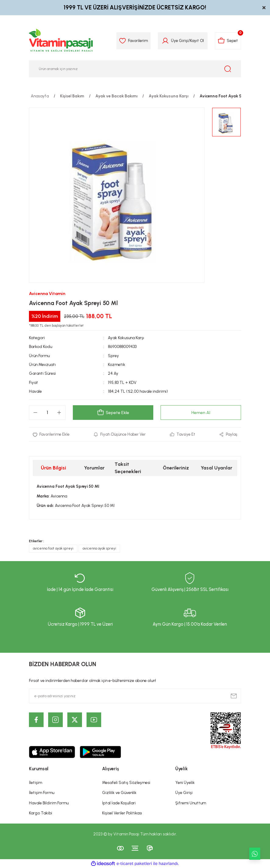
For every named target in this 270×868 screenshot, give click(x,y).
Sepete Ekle (113, 413)
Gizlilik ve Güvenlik (119, 793)
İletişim (36, 782)
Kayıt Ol (197, 40)
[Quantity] (47, 413)
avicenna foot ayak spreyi (53, 549)
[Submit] (234, 696)
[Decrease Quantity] (35, 413)
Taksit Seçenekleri (128, 468)
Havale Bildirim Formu (49, 803)
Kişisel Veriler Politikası (122, 813)
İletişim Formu (42, 793)
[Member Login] (165, 41)
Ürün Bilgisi (53, 468)
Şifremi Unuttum (191, 803)
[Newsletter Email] (135, 696)
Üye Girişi (184, 793)
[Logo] (61, 41)
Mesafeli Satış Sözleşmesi (126, 782)
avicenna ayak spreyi (99, 549)
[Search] (135, 69)
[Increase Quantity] (59, 413)
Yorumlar (94, 468)
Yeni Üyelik (185, 782)
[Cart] (228, 41)
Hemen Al (201, 413)
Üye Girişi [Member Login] (179, 40)
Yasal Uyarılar (217, 468)
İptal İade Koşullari (119, 803)
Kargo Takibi (41, 813)
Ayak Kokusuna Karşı (126, 338)
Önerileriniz (176, 468)
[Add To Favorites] (51, 434)
